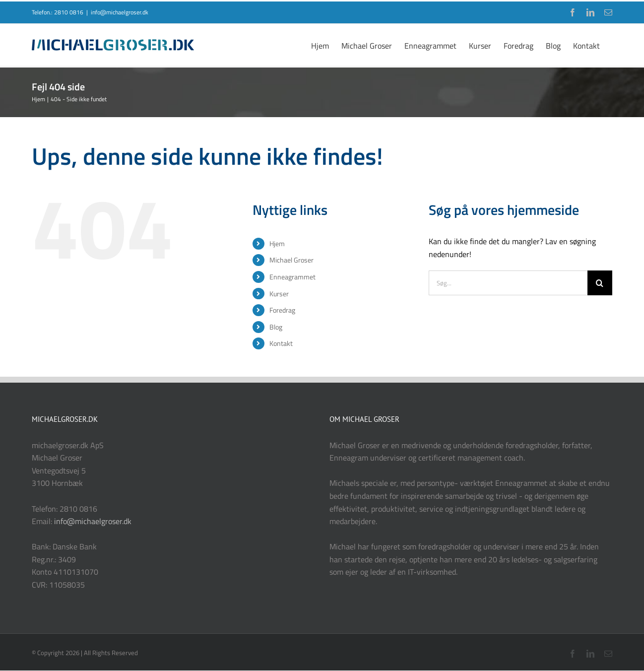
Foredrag (282, 310)
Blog (276, 327)
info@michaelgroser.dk (120, 12)
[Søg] (600, 283)
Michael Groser (291, 260)
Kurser (279, 294)
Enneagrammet (292, 277)
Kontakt (281, 343)
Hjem (277, 243)
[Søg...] (508, 283)
